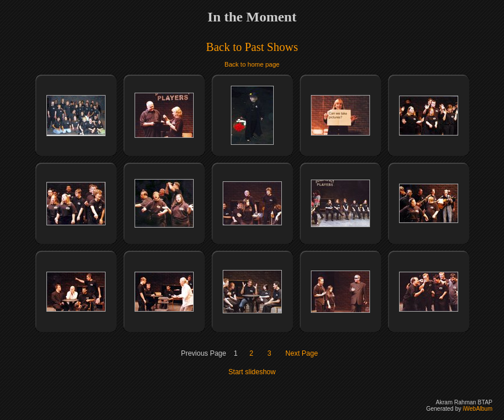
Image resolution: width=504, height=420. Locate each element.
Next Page (302, 353)
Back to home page (252, 64)
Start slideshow (252, 372)
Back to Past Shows (252, 47)
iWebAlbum (478, 409)
